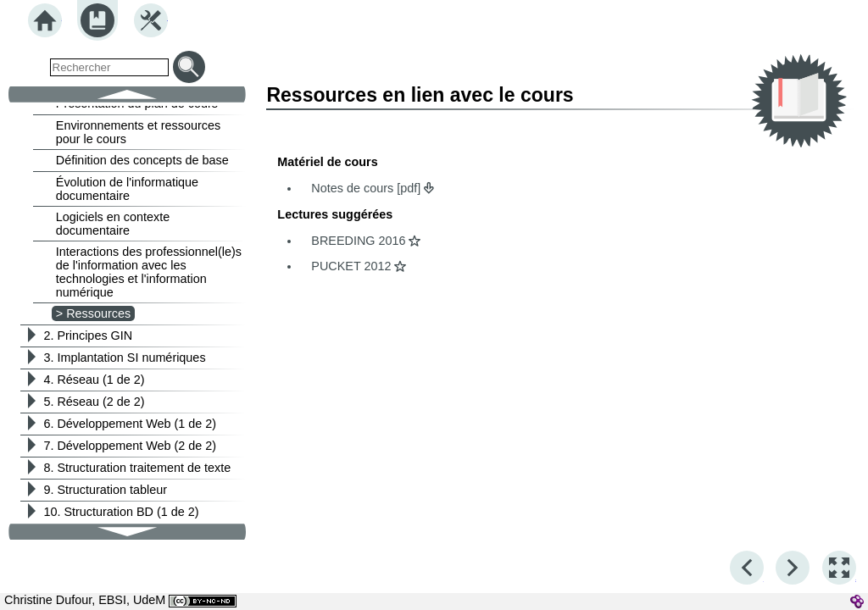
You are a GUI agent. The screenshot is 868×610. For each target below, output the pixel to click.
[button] (839, 568)
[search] (109, 67)
